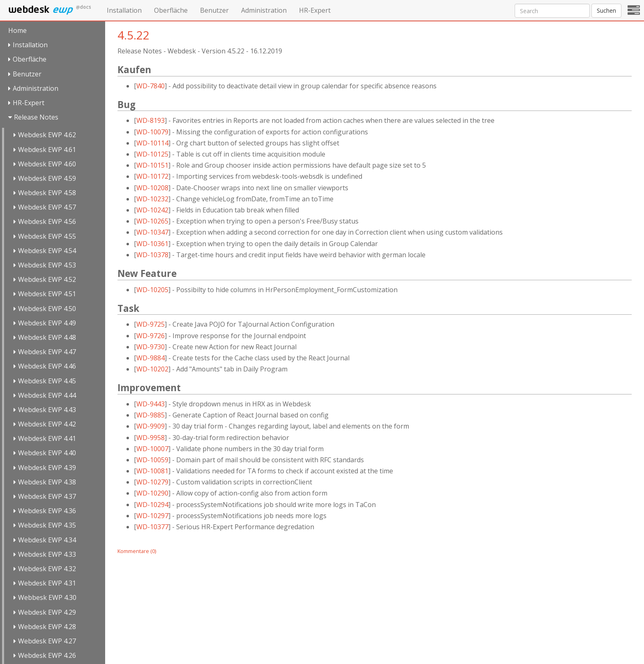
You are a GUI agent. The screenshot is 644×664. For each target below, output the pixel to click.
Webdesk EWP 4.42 (47, 424)
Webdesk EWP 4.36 (47, 511)
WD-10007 (152, 449)
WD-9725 (151, 324)
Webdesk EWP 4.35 (47, 525)
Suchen (606, 10)
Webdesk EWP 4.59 (47, 178)
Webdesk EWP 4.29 (47, 612)
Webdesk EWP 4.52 (47, 279)
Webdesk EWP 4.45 (47, 381)
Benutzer (214, 10)
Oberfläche (171, 10)
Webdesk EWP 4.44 (47, 395)
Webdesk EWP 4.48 (47, 337)
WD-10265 (152, 221)
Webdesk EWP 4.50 (47, 309)
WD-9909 (151, 426)
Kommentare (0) (137, 551)
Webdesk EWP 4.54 (47, 251)
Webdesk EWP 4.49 (47, 323)
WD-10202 (152, 369)
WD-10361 (152, 244)
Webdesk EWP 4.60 (47, 164)
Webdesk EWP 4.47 (47, 352)
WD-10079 (152, 132)
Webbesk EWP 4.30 (47, 597)
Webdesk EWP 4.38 (47, 482)
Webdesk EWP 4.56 (47, 221)
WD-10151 (152, 165)
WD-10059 (152, 460)
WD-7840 (151, 86)
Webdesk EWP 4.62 (47, 135)
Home (17, 30)
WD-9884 (151, 358)
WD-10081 (152, 471)
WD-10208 (152, 188)
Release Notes (36, 117)
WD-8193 (151, 120)
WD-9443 (151, 404)
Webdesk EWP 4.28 (47, 627)
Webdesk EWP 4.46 (47, 366)
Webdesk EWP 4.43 (47, 410)
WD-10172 (152, 176)
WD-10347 (152, 232)
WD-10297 (152, 516)
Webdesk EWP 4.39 (47, 468)
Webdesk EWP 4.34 (47, 540)
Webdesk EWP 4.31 (47, 583)
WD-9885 (151, 415)
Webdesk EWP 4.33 (47, 554)
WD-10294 (152, 505)
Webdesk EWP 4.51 (47, 294)
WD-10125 (152, 154)
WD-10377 (152, 527)
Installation (124, 10)
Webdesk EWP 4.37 (47, 496)
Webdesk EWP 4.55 (47, 236)
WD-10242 (152, 210)
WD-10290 (152, 493)
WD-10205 (152, 290)
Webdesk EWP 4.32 (47, 569)
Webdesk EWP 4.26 (47, 655)
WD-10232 (152, 199)
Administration (264, 10)
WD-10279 (152, 482)
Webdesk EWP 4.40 (47, 453)
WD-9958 (151, 438)
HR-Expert (315, 10)
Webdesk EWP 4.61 (47, 150)
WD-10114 (152, 143)
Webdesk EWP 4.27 (47, 641)
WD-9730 (151, 347)
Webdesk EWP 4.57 (47, 207)
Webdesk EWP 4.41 (47, 438)
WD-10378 (152, 255)
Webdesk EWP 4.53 (47, 265)
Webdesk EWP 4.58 (47, 193)
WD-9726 (151, 336)
